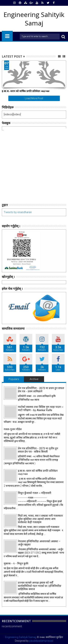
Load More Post (34, 98)
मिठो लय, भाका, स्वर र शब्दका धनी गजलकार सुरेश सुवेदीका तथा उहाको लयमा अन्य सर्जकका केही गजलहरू (40, 519)
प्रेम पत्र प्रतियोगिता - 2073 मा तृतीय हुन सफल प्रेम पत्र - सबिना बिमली (38, 450)
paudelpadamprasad (41, 641)
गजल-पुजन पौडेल (13, 429)
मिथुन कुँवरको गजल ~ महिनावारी (35, 493)
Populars (14, 379)
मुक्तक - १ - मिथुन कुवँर (16, 564)
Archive (34, 379)
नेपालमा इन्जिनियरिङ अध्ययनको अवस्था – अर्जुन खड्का (39, 543)
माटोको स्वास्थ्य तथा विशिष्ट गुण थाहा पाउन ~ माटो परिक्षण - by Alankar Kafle (41, 409)
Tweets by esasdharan (18, 212)
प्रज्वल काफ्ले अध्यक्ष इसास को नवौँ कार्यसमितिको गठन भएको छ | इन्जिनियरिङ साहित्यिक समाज (40, 586)
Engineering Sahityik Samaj (20, 637)
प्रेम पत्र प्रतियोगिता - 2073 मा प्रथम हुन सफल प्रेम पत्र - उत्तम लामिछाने (41, 390)
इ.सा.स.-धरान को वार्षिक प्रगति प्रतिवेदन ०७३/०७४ (26, 91)
